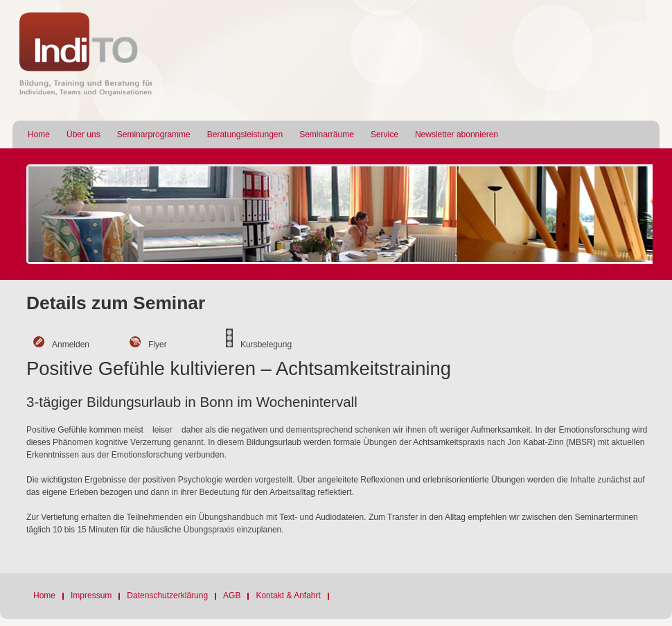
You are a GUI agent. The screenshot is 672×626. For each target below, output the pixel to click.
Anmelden (71, 345)
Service (384, 134)
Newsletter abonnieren (457, 134)
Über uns (83, 134)
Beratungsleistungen (245, 134)
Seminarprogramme (154, 134)
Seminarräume (327, 134)
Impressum (91, 595)
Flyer (158, 345)
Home (39, 134)
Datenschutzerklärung (167, 595)
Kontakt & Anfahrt (288, 595)
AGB (232, 595)
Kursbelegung (266, 345)
